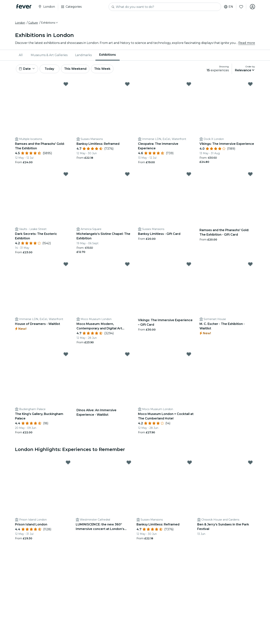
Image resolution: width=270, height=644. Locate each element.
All (21, 55)
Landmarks (83, 55)
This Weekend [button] (77, 69)
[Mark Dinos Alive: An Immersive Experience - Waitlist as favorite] (127, 355)
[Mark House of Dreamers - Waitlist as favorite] (66, 265)
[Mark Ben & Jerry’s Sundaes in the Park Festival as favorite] (250, 463)
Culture (33, 23)
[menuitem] (21, 55)
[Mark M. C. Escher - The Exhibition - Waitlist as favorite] (250, 265)
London (20, 23)
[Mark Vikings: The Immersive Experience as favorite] (250, 85)
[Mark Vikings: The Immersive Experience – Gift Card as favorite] (189, 265)
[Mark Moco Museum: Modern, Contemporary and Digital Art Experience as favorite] (127, 265)
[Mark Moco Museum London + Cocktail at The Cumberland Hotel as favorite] (189, 355)
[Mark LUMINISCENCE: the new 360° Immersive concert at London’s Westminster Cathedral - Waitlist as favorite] (129, 463)
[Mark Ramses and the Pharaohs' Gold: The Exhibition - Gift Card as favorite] (250, 175)
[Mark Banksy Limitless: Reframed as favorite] (127, 85)
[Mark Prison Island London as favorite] (68, 463)
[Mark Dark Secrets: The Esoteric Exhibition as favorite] (66, 175)
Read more (247, 43)
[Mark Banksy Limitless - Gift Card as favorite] (189, 175)
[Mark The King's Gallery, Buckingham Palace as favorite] (66, 355)
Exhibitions (108, 55)
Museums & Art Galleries (49, 55)
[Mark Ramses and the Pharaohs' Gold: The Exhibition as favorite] (66, 85)
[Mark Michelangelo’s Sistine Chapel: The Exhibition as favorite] (127, 175)
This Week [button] (104, 69)
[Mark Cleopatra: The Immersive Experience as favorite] (189, 85)
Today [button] (50, 69)
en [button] (228, 7)
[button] (50, 23)
